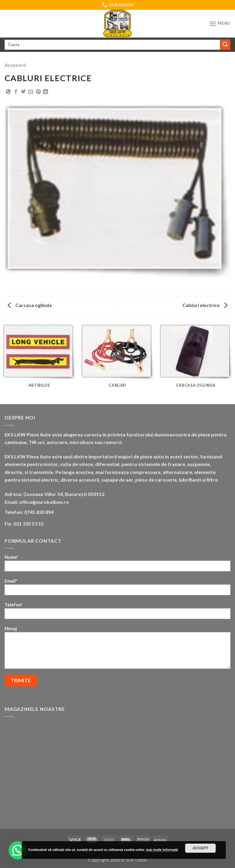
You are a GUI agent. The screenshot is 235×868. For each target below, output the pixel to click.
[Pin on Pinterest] (38, 92)
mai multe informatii (162, 850)
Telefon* (117, 613)
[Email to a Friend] (31, 92)
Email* (117, 589)
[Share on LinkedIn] (46, 92)
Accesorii (15, 65)
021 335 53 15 (29, 524)
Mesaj (117, 649)
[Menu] (220, 24)
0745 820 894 (39, 512)
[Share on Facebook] (16, 92)
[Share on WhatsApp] (8, 92)
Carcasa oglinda (30, 305)
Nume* (117, 565)
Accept (200, 848)
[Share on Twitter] (23, 92)
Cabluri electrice (205, 305)
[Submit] (225, 45)
